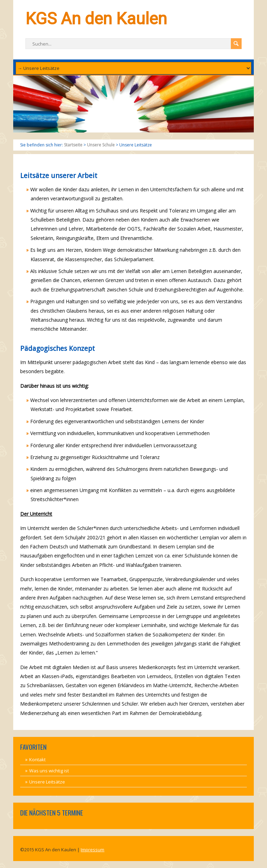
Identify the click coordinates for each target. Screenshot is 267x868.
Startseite (73, 145)
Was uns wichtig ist (49, 771)
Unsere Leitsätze (47, 782)
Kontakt (37, 759)
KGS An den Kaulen (96, 19)
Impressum (92, 850)
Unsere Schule (101, 145)
